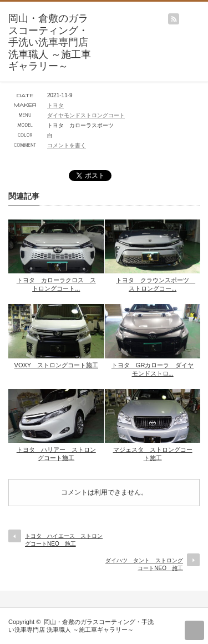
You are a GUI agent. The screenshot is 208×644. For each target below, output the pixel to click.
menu (203, 13)
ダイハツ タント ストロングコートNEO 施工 (144, 564)
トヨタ (55, 105)
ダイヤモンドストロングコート (86, 115)
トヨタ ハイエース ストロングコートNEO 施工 (64, 540)
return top (194, 630)
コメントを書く (67, 145)
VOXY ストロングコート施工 (56, 365)
